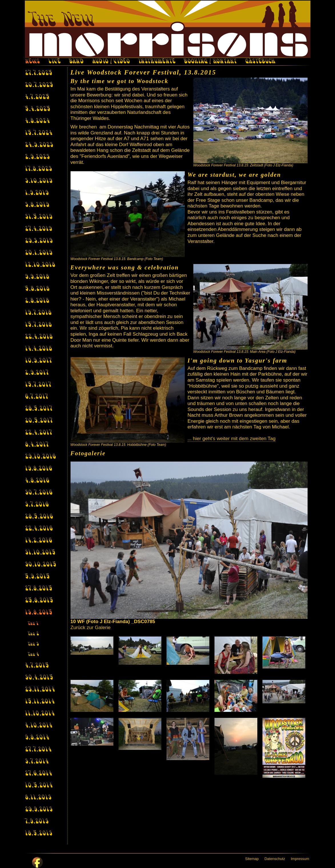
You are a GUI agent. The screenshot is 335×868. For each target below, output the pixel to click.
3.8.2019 (37, 205)
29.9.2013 (39, 810)
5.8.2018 (37, 289)
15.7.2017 (38, 385)
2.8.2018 (37, 301)
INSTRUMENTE (157, 62)
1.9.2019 (37, 193)
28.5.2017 (39, 409)
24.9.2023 (39, 145)
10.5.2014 (39, 786)
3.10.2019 (39, 181)
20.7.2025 (39, 85)
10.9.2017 (38, 361)
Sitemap (252, 859)
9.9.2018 (37, 277)
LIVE (54, 62)
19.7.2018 (38, 313)
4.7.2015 (37, 666)
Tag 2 (33, 634)
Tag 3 (33, 644)
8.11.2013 (38, 798)
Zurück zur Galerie (91, 628)
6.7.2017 (36, 397)
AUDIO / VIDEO (111, 62)
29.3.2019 (39, 241)
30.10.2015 (41, 565)
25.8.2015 (39, 601)
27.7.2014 (38, 750)
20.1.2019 (39, 253)
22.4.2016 (39, 529)
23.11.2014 (40, 690)
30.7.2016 (39, 493)
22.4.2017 (38, 433)
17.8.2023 (38, 169)
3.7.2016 (37, 505)
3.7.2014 (37, 762)
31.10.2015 (40, 553)
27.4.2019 (38, 229)
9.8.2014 (37, 738)
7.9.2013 (37, 822)
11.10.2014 (40, 714)
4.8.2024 (37, 121)
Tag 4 (33, 655)
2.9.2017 (37, 373)
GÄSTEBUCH (260, 62)
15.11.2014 (40, 702)
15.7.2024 (39, 133)
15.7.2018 (38, 325)
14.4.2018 (38, 349)
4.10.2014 (39, 726)
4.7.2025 (37, 97)
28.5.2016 (39, 517)
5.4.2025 (38, 109)
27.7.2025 (39, 73)
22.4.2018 (39, 337)
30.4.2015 (39, 678)
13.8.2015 (39, 613)
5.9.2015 (37, 577)
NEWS (32, 62)
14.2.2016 (38, 541)
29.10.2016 (40, 457)
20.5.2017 (39, 421)
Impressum (300, 859)
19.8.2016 (38, 469)
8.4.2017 (37, 445)
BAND (76, 62)
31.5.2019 (39, 217)
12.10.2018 (40, 265)
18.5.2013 (39, 834)
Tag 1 (33, 624)
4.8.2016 (37, 481)
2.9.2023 (37, 157)
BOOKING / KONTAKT (210, 62)
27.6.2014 (38, 774)
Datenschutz (275, 859)
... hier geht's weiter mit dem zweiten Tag (232, 439)
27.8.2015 (39, 589)
